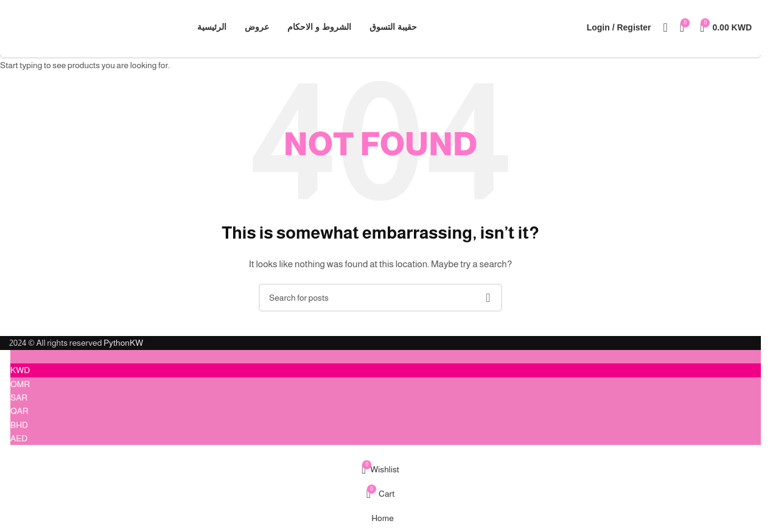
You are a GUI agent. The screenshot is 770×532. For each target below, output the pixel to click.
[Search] (665, 27)
